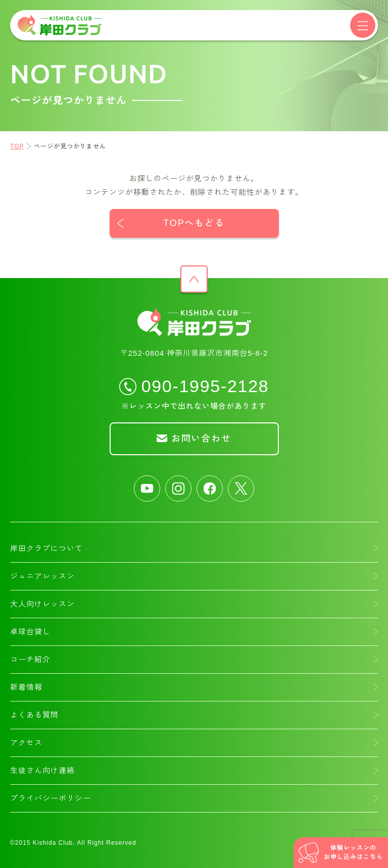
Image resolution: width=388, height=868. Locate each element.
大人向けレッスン (42, 604)
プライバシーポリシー (51, 798)
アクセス (26, 743)
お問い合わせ (201, 439)
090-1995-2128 (205, 386)
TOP (17, 146)
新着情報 (26, 687)
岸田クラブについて (46, 548)
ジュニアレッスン (42, 576)
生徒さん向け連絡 (42, 770)
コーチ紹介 (30, 659)
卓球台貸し (30, 632)
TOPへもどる (194, 223)
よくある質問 (34, 715)
